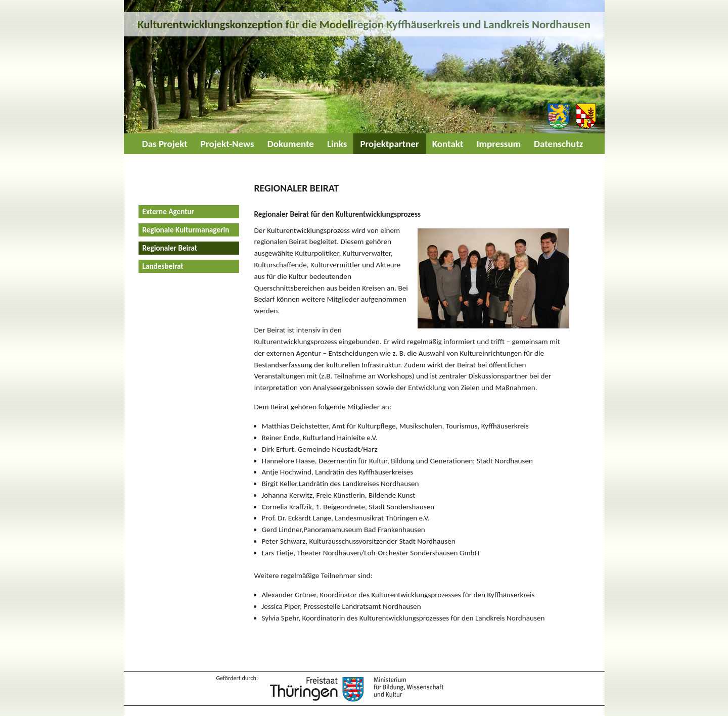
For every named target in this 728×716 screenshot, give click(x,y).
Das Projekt (165, 144)
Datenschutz (558, 144)
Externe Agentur (168, 212)
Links (337, 144)
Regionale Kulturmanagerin (186, 230)
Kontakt (448, 144)
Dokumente (291, 144)
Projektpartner (389, 144)
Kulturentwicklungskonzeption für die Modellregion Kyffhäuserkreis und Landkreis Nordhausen (364, 24)
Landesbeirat (163, 266)
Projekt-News (227, 144)
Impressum (498, 144)
